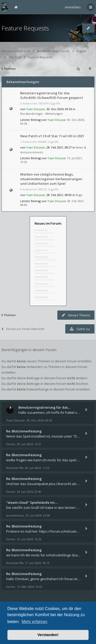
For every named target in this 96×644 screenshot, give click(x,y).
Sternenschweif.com (16, 51)
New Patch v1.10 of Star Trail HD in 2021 (52, 136)
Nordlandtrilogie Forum (53, 51)
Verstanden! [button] (48, 635)
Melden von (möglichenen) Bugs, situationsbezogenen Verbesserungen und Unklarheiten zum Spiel (51, 179)
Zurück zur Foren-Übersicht (23, 329)
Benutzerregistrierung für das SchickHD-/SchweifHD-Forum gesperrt (52, 95)
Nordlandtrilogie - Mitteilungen (41, 114)
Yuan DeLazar (36, 109)
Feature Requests (25, 28)
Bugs (79, 195)
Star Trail (15, 57)
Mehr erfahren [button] (34, 622)
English (82, 51)
